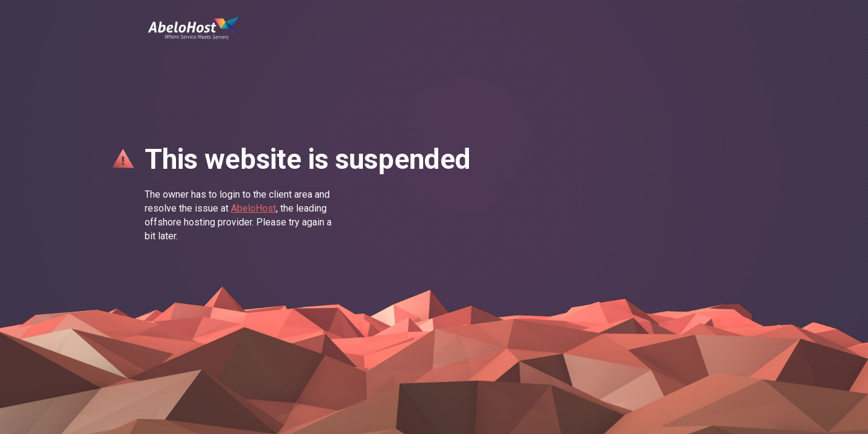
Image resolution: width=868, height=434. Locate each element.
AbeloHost (253, 208)
